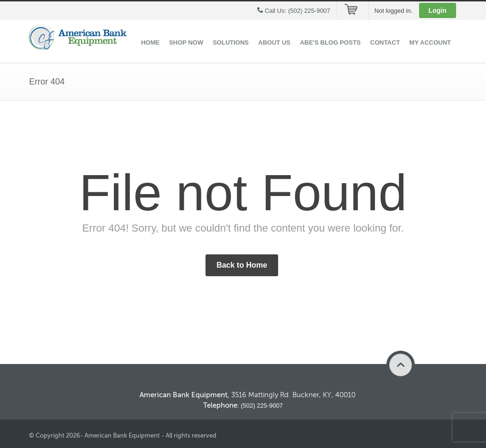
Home (150, 42)
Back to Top (401, 365)
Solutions (231, 42)
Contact (385, 42)
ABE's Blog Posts (330, 42)
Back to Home (242, 265)
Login (438, 10)
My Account (430, 42)
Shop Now (186, 42)
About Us (274, 42)
